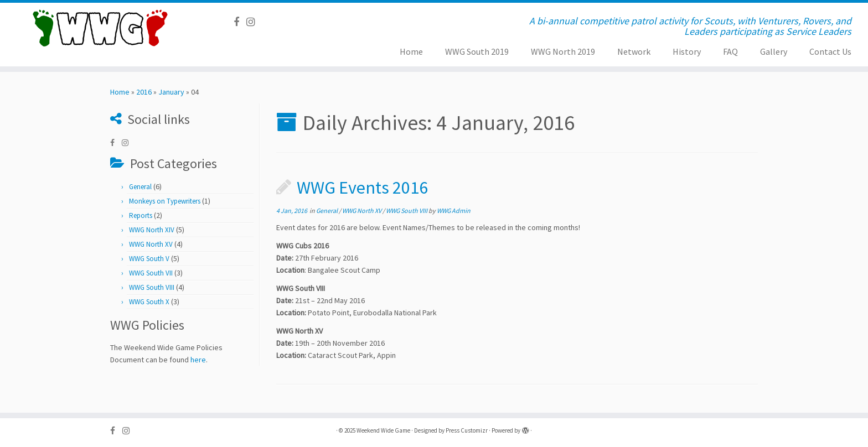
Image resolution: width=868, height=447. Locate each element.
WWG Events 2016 (362, 188)
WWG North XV (151, 244)
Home (411, 51)
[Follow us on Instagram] (254, 22)
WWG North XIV (152, 230)
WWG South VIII (152, 287)
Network (634, 51)
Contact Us (830, 51)
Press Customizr (467, 430)
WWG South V (149, 259)
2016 (144, 92)
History (687, 51)
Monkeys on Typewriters (165, 201)
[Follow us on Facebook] (240, 22)
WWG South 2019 (477, 51)
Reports (141, 215)
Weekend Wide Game (383, 430)
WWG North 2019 (563, 51)
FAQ (730, 51)
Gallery (774, 51)
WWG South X (149, 302)
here (198, 360)
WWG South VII (151, 273)
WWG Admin (454, 210)
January (171, 92)
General (140, 187)
